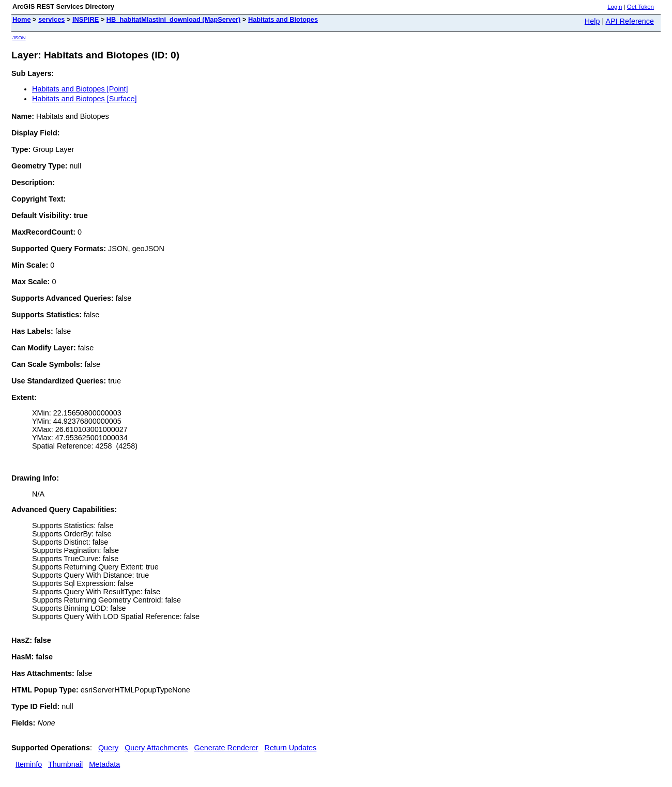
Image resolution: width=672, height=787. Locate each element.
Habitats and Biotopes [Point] (80, 89)
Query (108, 748)
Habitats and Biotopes (283, 19)
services (51, 19)
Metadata (104, 764)
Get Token (640, 7)
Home (22, 19)
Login (615, 7)
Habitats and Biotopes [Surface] (84, 99)
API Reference (630, 21)
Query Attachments (156, 748)
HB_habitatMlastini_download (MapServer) (174, 19)
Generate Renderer (226, 748)
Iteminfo (29, 764)
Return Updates (291, 748)
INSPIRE (86, 19)
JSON (19, 37)
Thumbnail (65, 764)
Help (592, 21)
